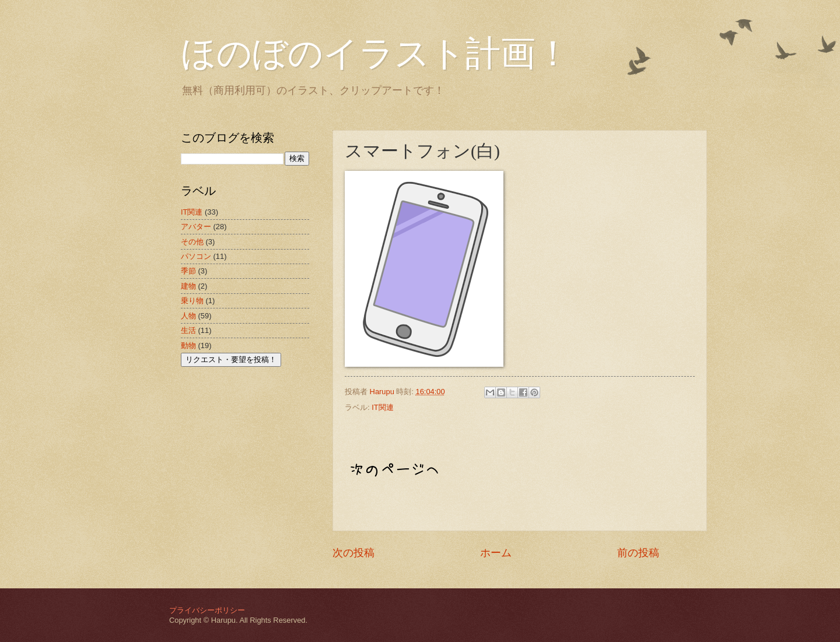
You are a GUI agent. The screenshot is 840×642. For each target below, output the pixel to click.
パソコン (196, 256)
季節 (188, 271)
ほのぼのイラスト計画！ (376, 54)
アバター (196, 227)
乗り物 (192, 301)
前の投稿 (638, 553)
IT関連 (382, 407)
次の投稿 (353, 553)
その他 (192, 242)
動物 (188, 345)
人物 (188, 316)
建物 (188, 286)
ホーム (496, 553)
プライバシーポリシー (207, 610)
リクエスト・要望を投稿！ (231, 359)
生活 (188, 330)
